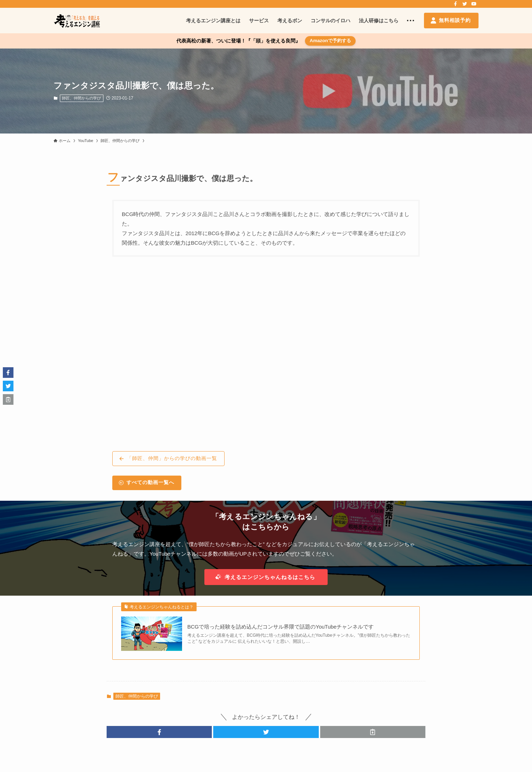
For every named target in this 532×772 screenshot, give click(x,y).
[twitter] (465, 4)
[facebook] (455, 4)
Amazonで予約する (330, 41)
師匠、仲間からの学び (81, 98)
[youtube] (474, 4)
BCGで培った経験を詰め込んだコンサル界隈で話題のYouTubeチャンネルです (281, 627)
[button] (159, 732)
